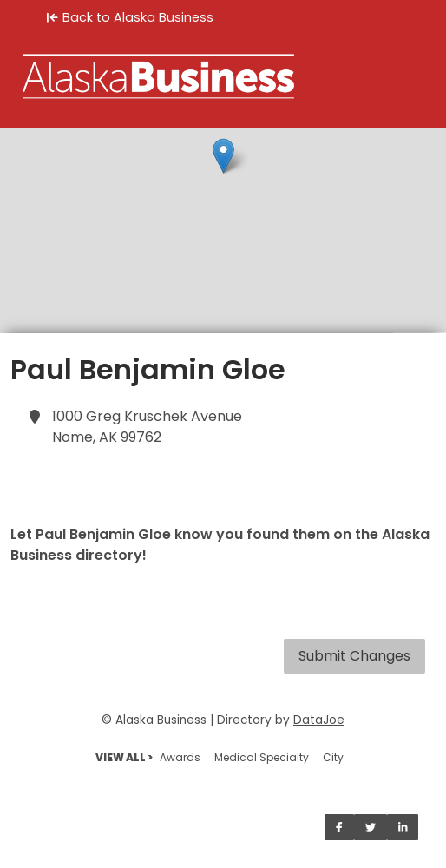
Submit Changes (354, 656)
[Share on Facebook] (339, 827)
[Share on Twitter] (371, 827)
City (333, 757)
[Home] (223, 76)
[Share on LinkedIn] (403, 827)
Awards (180, 757)
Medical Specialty (262, 757)
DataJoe (319, 720)
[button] (223, 156)
